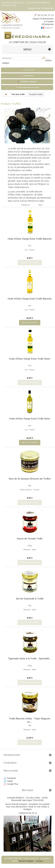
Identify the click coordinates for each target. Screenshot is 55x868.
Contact (39, 861)
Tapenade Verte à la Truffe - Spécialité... (30, 659)
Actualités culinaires (27, 82)
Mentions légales (26, 861)
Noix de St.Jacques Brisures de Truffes (30, 479)
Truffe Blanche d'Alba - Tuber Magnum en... (30, 720)
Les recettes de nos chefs (27, 87)
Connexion (29, 76)
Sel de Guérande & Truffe (30, 599)
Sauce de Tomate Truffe (30, 539)
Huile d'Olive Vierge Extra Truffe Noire (30, 359)
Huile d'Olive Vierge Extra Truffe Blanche (30, 239)
